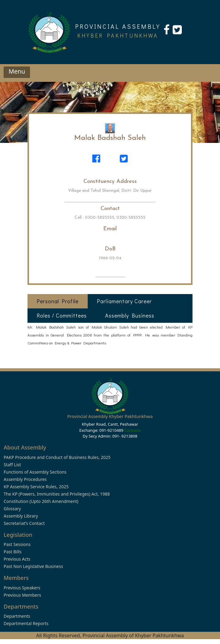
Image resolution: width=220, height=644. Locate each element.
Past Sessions (17, 544)
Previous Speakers (22, 588)
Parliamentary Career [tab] (124, 301)
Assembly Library (21, 516)
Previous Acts (17, 559)
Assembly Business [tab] (130, 315)
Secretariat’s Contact (24, 523)
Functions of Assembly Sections (35, 472)
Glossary (12, 509)
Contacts (132, 430)
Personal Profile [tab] (58, 301)
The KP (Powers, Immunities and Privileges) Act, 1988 (57, 494)
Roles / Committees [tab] (62, 315)
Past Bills (13, 552)
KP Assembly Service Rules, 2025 (36, 487)
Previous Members (22, 595)
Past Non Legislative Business (33, 566)
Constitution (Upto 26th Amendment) (41, 501)
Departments (17, 616)
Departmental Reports (26, 623)
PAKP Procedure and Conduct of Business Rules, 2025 (57, 457)
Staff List (12, 465)
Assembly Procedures (25, 479)
